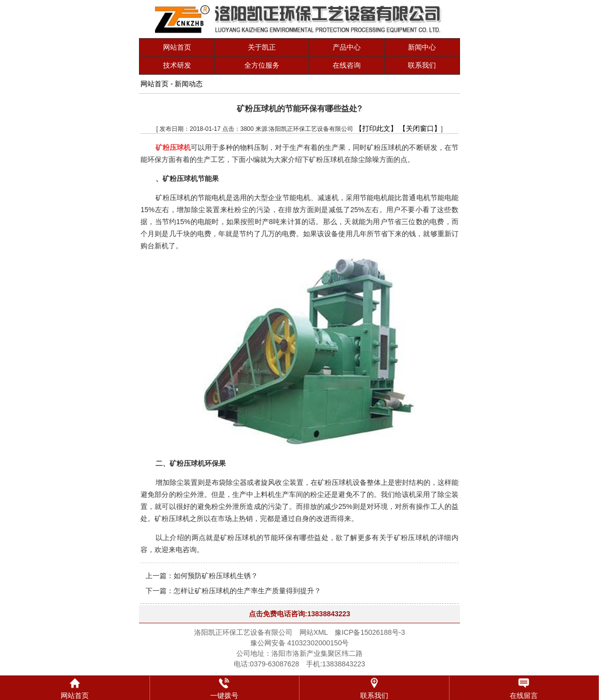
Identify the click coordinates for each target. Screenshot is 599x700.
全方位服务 (262, 65)
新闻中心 (422, 47)
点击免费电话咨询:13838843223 (299, 614)
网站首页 (177, 47)
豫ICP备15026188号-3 (370, 632)
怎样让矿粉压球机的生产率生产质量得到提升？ (247, 591)
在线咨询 (347, 65)
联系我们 (422, 65)
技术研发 (177, 65)
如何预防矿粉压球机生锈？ (216, 576)
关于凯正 (262, 47)
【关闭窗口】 (420, 128)
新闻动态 (189, 84)
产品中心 (347, 47)
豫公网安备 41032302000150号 (300, 643)
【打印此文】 (376, 128)
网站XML (314, 632)
